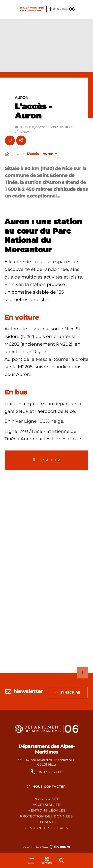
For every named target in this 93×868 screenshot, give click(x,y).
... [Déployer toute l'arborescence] (18, 154)
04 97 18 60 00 (50, 772)
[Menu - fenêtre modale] (32, 861)
